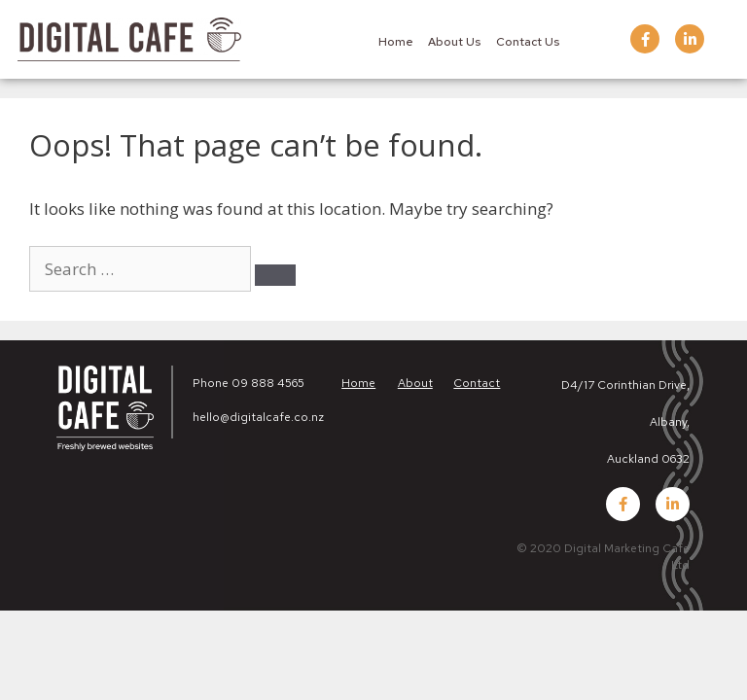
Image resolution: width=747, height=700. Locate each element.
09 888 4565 (268, 383)
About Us (454, 42)
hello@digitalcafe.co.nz (258, 417)
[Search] (275, 275)
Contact (477, 383)
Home (396, 42)
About (415, 383)
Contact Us (528, 42)
